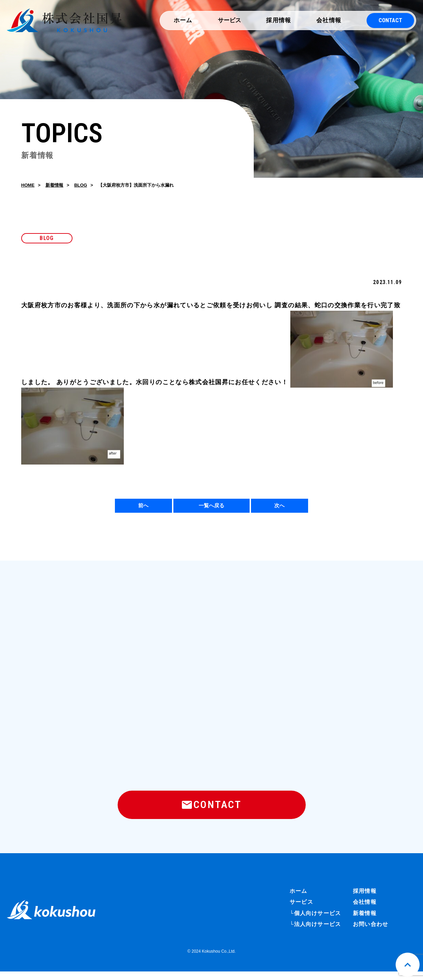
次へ (279, 508)
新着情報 (54, 186)
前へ (143, 508)
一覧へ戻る (211, 508)
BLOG (81, 186)
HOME (28, 186)
